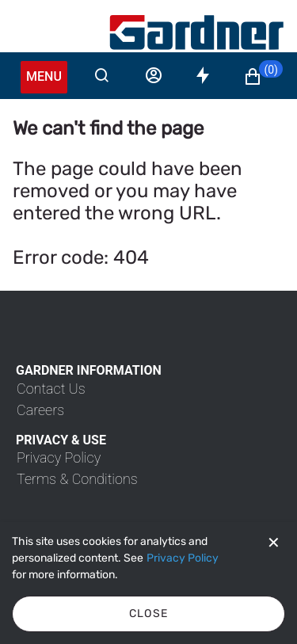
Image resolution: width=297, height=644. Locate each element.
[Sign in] (154, 75)
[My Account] (196, 32)
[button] (263, 77)
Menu (44, 76)
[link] (51, 389)
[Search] (101, 75)
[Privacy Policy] (183, 558)
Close (149, 614)
